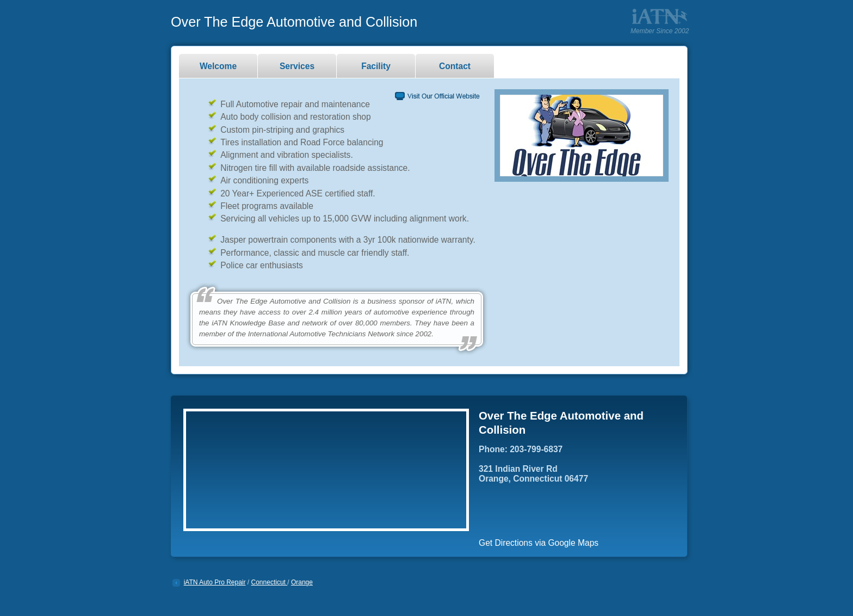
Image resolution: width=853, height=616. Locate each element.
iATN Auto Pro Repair (215, 582)
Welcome (218, 66)
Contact (455, 66)
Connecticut (270, 582)
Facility (376, 66)
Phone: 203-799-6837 (521, 449)
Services (297, 66)
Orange (302, 582)
